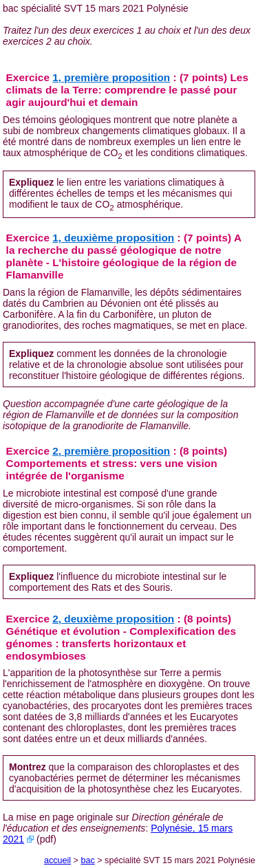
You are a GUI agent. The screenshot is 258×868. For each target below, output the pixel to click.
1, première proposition (111, 77)
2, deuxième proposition (113, 619)
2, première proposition (111, 451)
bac (87, 860)
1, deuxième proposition (113, 238)
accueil (57, 860)
